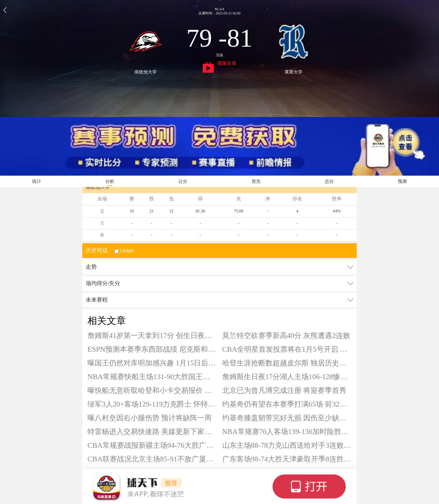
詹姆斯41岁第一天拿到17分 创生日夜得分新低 (152, 336)
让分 (183, 181)
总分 (329, 181)
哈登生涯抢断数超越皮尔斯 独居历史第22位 (287, 363)
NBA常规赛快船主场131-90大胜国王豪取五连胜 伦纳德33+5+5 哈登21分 (152, 377)
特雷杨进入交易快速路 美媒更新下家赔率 (152, 432)
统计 (37, 181)
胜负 (256, 181)
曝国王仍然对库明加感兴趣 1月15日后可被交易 (152, 363)
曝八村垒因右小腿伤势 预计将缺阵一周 (150, 418)
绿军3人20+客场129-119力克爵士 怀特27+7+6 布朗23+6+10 (152, 404)
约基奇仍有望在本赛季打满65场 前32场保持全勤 (287, 404)
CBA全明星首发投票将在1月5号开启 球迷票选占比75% (287, 349)
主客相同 (123, 251)
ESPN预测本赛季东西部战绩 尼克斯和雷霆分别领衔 (152, 349)
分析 (110, 181)
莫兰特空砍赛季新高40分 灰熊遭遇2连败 (286, 336)
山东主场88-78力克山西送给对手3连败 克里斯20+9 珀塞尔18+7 (287, 445)
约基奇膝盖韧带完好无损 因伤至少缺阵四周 (287, 418)
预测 (402, 181)
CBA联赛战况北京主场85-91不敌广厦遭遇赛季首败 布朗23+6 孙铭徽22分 (152, 459)
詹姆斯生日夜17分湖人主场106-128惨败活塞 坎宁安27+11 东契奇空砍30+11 (287, 377)
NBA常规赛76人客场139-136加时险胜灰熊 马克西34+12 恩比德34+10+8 (287, 432)
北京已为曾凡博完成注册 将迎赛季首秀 (284, 390)
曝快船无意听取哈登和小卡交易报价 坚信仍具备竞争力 (152, 390)
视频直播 (220, 64)
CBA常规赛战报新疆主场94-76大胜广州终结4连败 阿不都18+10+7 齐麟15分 (152, 445)
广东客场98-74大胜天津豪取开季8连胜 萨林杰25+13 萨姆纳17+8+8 (287, 459)
